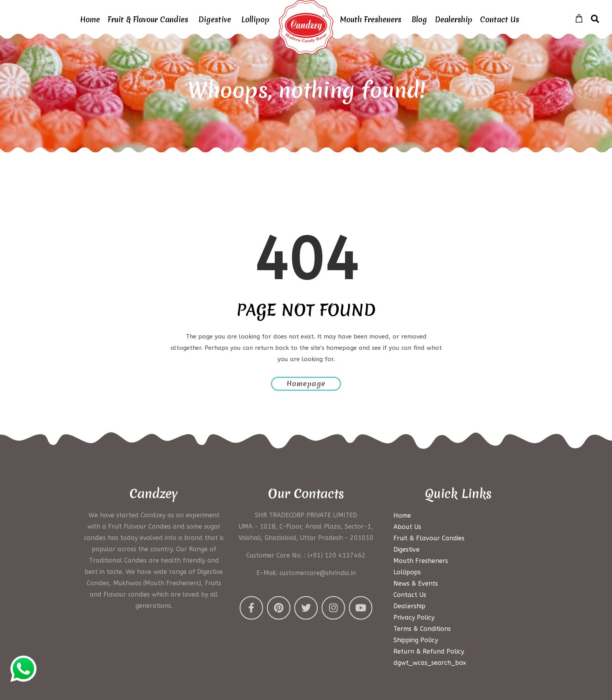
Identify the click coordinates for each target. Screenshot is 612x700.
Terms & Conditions (422, 629)
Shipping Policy (416, 640)
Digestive (215, 20)
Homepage (306, 384)
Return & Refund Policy (429, 651)
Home (90, 20)
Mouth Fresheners (371, 20)
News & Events (416, 583)
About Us (407, 527)
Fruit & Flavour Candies (148, 20)
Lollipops (407, 572)
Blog (419, 20)
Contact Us (500, 20)
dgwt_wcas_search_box (430, 663)
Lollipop (255, 20)
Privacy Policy (414, 617)
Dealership (454, 20)
